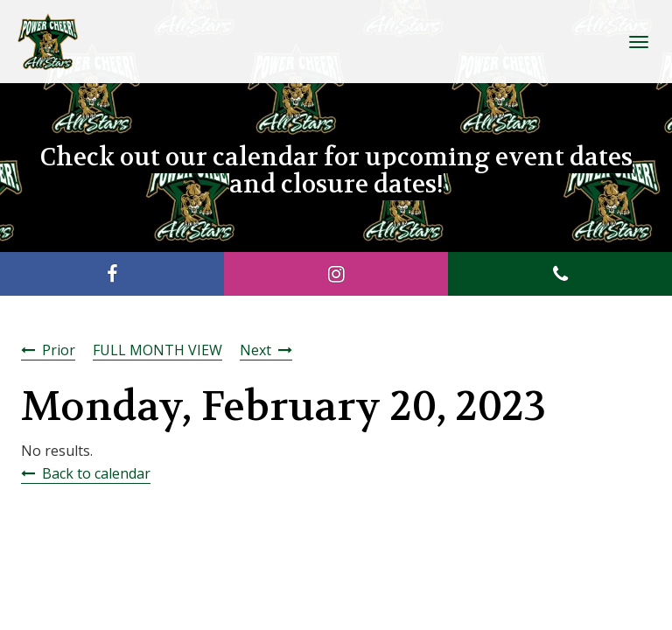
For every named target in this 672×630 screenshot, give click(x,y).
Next (255, 350)
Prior (59, 350)
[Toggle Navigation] (639, 42)
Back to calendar (96, 473)
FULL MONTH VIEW (157, 350)
